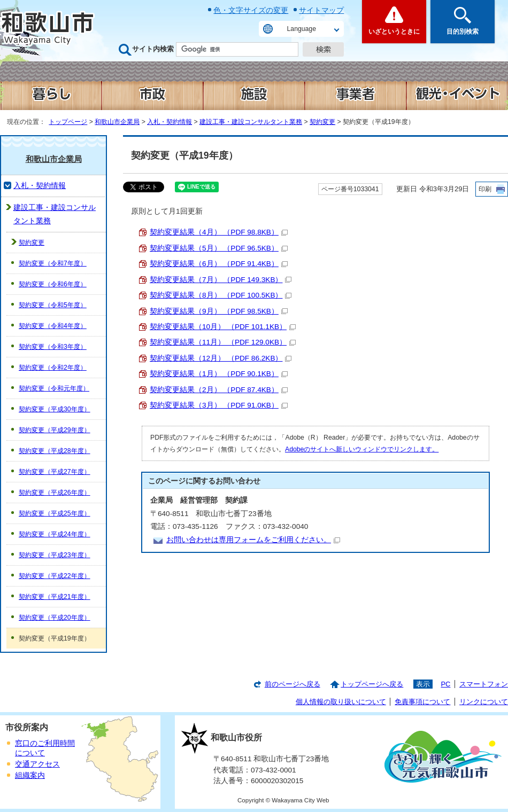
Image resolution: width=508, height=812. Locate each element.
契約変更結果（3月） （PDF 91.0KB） (219, 405)
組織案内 (30, 775)
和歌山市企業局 (117, 122)
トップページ (68, 122)
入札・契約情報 (170, 122)
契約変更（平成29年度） (55, 430)
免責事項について (422, 702)
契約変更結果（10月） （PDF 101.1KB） (223, 327)
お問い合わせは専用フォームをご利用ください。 (253, 540)
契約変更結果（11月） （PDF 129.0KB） (223, 342)
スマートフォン (484, 684)
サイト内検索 (153, 49)
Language (302, 29)
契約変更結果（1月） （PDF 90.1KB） (219, 374)
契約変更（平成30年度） (55, 409)
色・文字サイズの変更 (251, 10)
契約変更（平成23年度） (55, 555)
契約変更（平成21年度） (55, 597)
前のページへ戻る (293, 684)
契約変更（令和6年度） (53, 284)
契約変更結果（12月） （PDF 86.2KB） (221, 358)
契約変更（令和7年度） (53, 263)
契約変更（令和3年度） (53, 347)
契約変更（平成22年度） (55, 576)
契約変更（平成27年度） (55, 472)
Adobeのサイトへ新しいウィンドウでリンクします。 (362, 449)
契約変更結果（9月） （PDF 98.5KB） (219, 311)
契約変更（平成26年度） (55, 493)
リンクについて (484, 702)
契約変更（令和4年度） (53, 326)
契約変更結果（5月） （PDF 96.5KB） (219, 248)
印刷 (485, 189)
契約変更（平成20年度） (55, 618)
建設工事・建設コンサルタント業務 (251, 122)
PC (445, 684)
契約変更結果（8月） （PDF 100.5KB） (221, 295)
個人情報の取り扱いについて (341, 702)
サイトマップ (321, 10)
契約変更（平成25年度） (55, 513)
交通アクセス (37, 764)
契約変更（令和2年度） (53, 368)
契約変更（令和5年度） (53, 305)
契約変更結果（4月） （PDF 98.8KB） (219, 232)
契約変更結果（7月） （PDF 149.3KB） (221, 280)
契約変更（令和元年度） (54, 388)
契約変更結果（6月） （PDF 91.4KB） (219, 264)
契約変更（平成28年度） (55, 451)
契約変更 (322, 122)
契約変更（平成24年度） (55, 534)
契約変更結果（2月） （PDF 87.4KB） (219, 390)
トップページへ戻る (372, 684)
